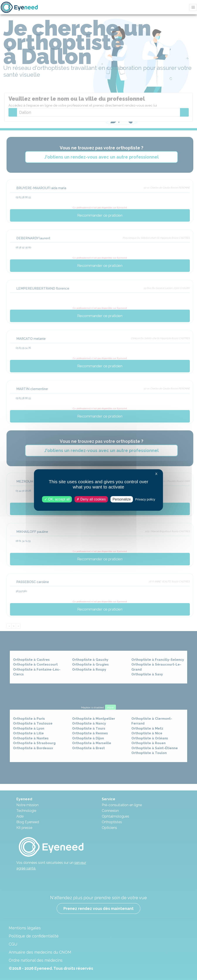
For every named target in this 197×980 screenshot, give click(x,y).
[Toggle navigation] (193, 7)
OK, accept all (57, 499)
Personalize (122, 499)
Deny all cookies (91, 499)
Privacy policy (145, 499)
